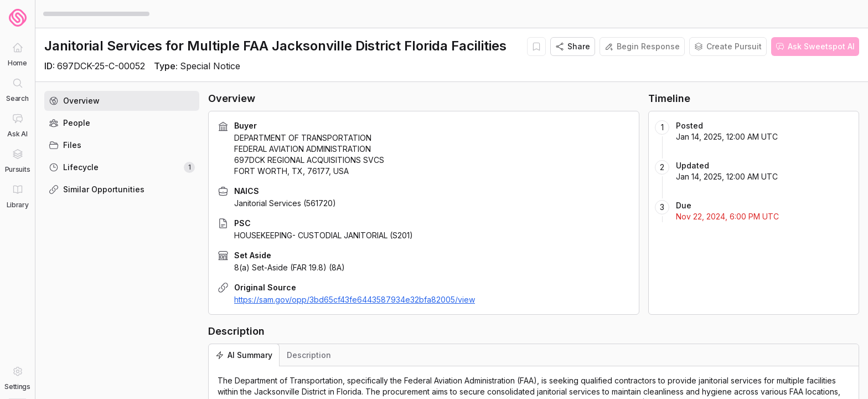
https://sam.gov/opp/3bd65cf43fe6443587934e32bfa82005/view (355, 300)
